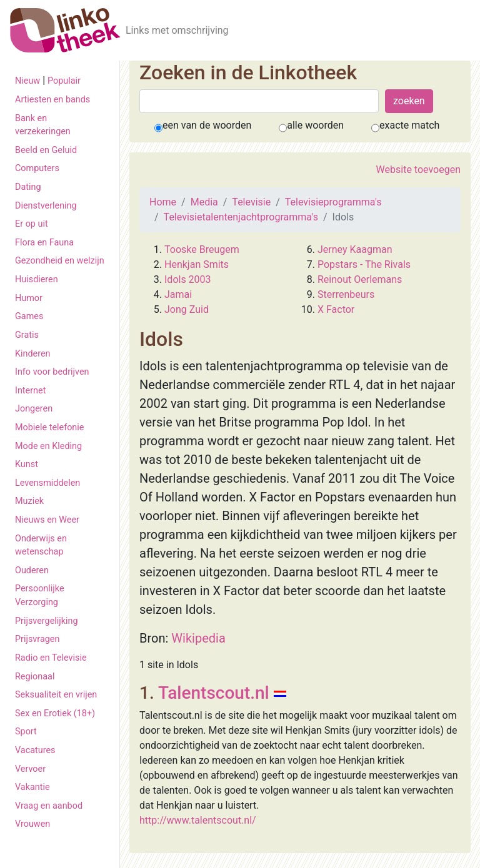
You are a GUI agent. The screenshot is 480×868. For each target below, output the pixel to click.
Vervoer (30, 769)
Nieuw (27, 81)
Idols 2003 (188, 279)
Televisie (251, 202)
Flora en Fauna (44, 243)
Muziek (29, 501)
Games (29, 316)
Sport (26, 732)
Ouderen (32, 570)
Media (204, 202)
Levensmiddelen (47, 483)
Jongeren (34, 409)
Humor (29, 298)
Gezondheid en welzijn (60, 261)
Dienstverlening (46, 206)
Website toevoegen (418, 170)
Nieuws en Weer (47, 520)
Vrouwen (32, 824)
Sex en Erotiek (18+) (55, 713)
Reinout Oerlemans (360, 279)
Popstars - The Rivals (364, 264)
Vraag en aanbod (49, 806)
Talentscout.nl (214, 693)
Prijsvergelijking (47, 621)
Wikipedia (198, 638)
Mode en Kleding (48, 446)
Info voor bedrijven (52, 372)
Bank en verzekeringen (43, 125)
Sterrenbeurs (346, 294)
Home (163, 202)
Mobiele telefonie (49, 427)
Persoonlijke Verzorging (40, 595)
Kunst (27, 464)
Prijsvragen (37, 639)
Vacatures (35, 750)
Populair (64, 81)
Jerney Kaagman (355, 249)
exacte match (409, 125)
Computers (37, 168)
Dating (28, 187)
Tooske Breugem (202, 249)
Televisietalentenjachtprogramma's (241, 217)
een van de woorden (207, 125)
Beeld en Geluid (46, 150)
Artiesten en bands (52, 100)
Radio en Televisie (51, 658)
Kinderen (33, 354)
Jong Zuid (187, 309)
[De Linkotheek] (65, 30)
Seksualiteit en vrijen (56, 695)
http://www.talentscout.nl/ (198, 820)
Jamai (178, 294)
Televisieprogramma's (333, 202)
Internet (30, 391)
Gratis (27, 335)
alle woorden (315, 125)
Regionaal (35, 677)
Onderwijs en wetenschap (41, 545)
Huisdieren (37, 279)
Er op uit (32, 224)
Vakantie (32, 787)
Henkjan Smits (197, 264)
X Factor (336, 309)
